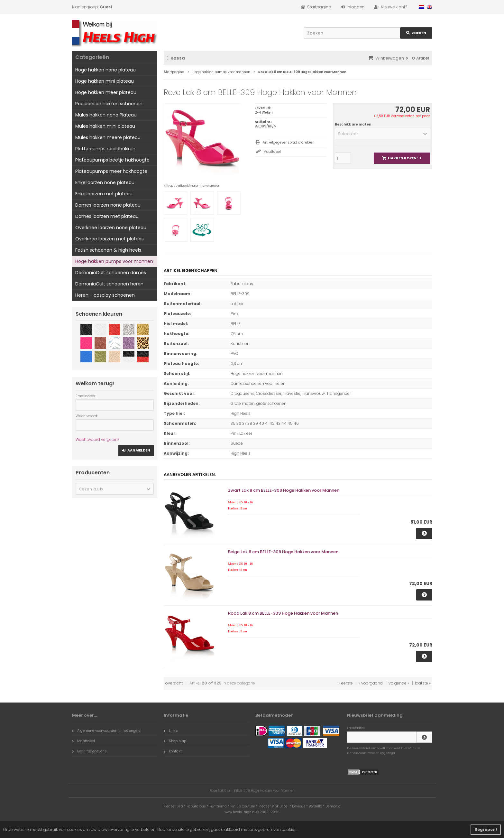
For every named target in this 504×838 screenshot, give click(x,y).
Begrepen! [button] (486, 829)
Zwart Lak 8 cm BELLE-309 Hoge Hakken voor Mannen (284, 490)
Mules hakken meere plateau (108, 137)
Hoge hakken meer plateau (106, 92)
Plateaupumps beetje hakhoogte (112, 160)
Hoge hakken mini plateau (105, 81)
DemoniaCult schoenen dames (111, 273)
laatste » (423, 683)
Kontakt (173, 751)
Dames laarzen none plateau (108, 205)
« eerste (346, 683)
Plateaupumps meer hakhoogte (111, 171)
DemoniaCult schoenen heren (109, 284)
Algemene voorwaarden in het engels (106, 731)
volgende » (399, 683)
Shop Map (175, 741)
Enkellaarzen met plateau (104, 194)
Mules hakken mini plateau (105, 126)
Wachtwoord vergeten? (97, 439)
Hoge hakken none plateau (105, 70)
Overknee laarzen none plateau (111, 228)
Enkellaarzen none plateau (105, 182)
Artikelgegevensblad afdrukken (289, 142)
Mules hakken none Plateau (106, 115)
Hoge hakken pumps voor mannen (114, 261)
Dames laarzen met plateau (107, 216)
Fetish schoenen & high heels (108, 250)
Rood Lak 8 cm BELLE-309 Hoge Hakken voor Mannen (283, 613)
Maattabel (272, 152)
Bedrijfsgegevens (89, 751)
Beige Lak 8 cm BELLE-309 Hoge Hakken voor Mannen (283, 552)
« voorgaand (371, 683)
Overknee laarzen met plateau (110, 239)
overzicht (174, 683)
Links (171, 731)
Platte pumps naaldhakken (105, 149)
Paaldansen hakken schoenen (109, 104)
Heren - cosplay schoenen (105, 295)
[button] (383, 134)
